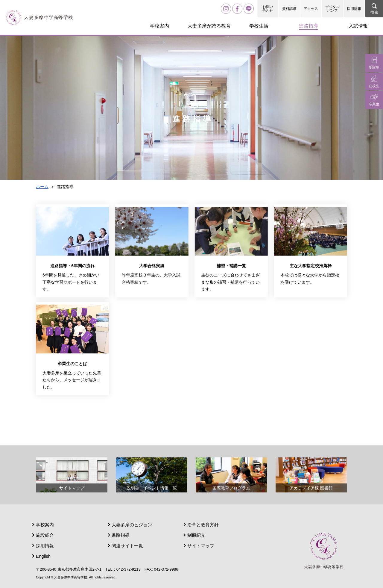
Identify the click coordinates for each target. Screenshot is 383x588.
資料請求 (289, 9)
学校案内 (45, 525)
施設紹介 (45, 535)
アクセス (311, 9)
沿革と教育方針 (203, 525)
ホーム (42, 187)
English (43, 556)
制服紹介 (196, 535)
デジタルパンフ (332, 9)
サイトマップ (201, 546)
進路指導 (121, 535)
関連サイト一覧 (127, 546)
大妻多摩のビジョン (132, 525)
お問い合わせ (268, 9)
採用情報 (354, 9)
